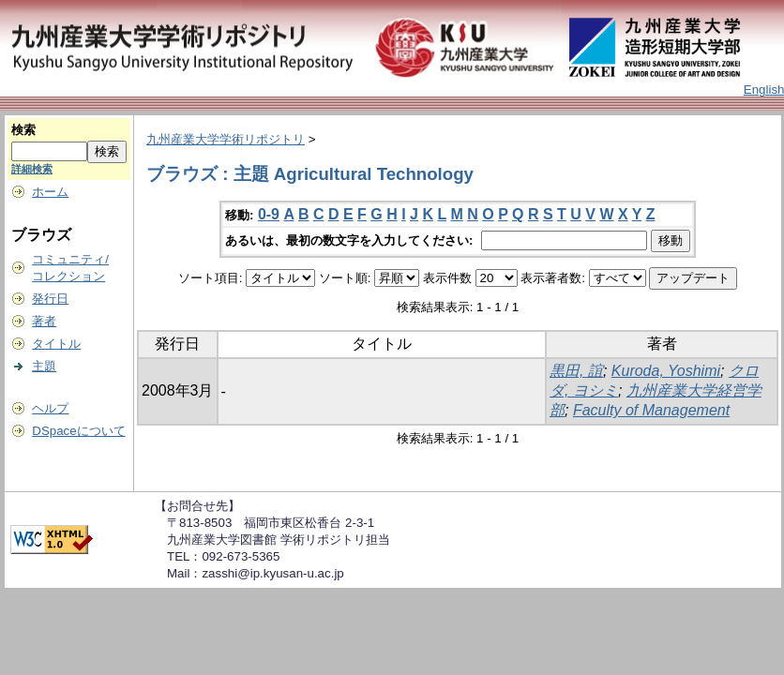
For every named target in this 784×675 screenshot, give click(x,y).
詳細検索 (32, 169)
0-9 (269, 214)
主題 (44, 366)
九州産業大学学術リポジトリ (226, 139)
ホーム (50, 192)
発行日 (50, 299)
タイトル (56, 344)
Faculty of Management (651, 410)
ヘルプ (50, 408)
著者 (44, 321)
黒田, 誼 (576, 371)
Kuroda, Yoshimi (666, 371)
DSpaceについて (78, 431)
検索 (23, 130)
